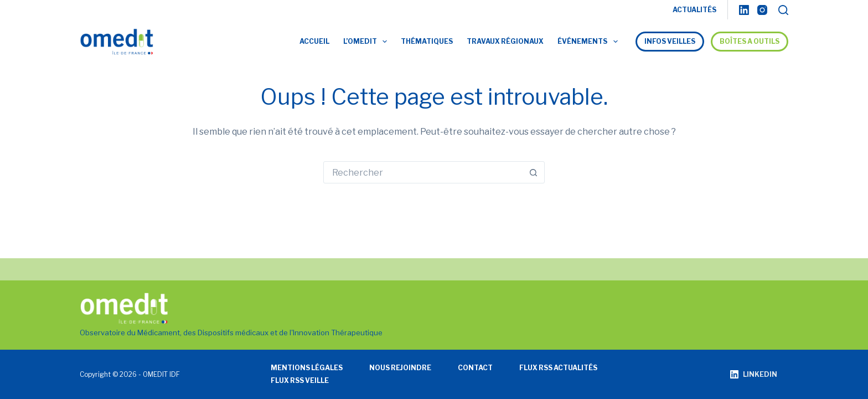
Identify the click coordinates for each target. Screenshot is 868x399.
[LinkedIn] (744, 10)
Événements (590, 42)
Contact (475, 368)
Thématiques (427, 41)
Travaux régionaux (505, 41)
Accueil (314, 41)
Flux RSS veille (300, 380)
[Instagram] (762, 10)
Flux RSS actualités (558, 368)
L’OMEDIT (367, 42)
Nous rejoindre (400, 368)
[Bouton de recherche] (533, 172)
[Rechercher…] (423, 172)
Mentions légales (307, 368)
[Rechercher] (783, 10)
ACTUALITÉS (694, 10)
